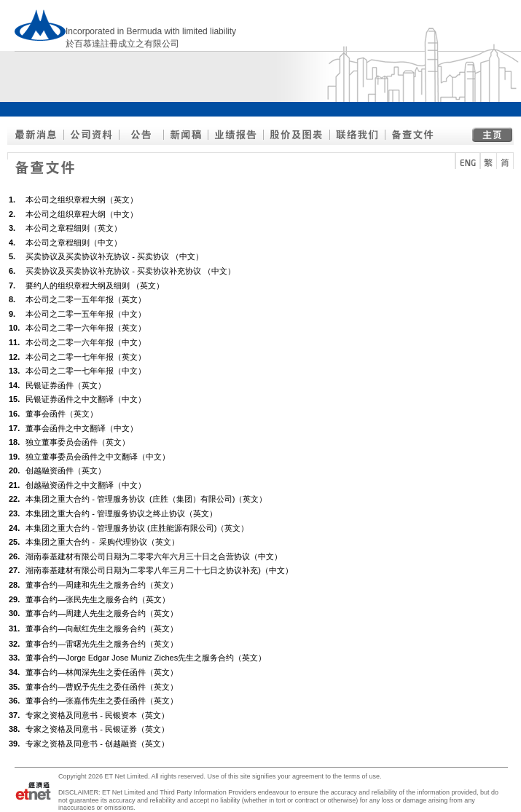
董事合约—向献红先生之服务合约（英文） (102, 628)
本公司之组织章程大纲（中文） (82, 214)
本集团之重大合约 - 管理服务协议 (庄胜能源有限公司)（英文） (137, 528)
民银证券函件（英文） (66, 385)
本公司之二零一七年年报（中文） (86, 371)
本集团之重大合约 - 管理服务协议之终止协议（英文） (121, 513)
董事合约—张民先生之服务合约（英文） (98, 599)
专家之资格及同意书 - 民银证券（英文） (97, 729)
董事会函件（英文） (62, 414)
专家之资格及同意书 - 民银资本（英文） (97, 715)
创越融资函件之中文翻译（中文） (86, 485)
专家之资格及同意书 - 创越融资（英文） (97, 744)
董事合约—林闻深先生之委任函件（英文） (102, 672)
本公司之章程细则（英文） (74, 228)
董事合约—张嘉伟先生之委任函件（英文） (102, 701)
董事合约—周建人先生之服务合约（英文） (102, 613)
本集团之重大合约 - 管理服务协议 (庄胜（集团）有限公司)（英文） (146, 499)
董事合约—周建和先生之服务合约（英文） (102, 585)
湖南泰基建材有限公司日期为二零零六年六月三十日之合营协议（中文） (154, 556)
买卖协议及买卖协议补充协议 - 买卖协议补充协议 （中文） (130, 271)
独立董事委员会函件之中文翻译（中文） (98, 457)
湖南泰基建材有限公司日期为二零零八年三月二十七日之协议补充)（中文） (159, 570)
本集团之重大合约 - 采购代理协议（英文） (102, 542)
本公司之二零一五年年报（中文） (86, 314)
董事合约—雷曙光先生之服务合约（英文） (102, 644)
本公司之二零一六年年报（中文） (86, 342)
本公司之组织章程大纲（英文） (82, 200)
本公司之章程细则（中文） (74, 243)
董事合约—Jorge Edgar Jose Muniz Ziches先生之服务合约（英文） (146, 658)
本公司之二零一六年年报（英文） (86, 328)
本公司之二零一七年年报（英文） (86, 357)
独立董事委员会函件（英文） (78, 442)
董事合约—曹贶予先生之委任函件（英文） (102, 687)
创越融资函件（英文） (66, 470)
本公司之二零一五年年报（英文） (86, 299)
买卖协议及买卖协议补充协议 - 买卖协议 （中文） (114, 256)
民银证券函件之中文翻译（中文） (86, 399)
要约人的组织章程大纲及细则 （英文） (95, 285)
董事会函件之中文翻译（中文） (82, 428)
